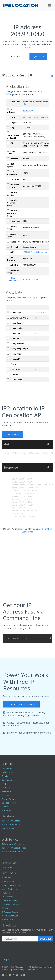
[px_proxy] (8, 318)
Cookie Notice (32, 970)
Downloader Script (10, 900)
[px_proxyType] (8, 354)
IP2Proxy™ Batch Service (13, 852)
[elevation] (8, 221)
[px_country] (8, 323)
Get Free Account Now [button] (21, 704)
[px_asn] (8, 359)
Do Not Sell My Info (10, 803)
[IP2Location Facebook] (3, 975)
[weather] (8, 184)
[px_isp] (8, 338)
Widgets (5, 908)
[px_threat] (8, 364)
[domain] (8, 158)
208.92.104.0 (28, 111)
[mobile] (8, 192)
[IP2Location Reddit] (10, 975)
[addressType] (8, 234)
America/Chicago (30, 279)
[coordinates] (8, 132)
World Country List (10, 916)
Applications (7, 877)
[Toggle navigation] (50, 5)
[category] (8, 242)
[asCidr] (8, 265)
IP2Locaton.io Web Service (13, 844)
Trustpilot (6, 960)
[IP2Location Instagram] (21, 975)
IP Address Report (10, 912)
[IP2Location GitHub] (14, 975)
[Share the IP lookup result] (52, 76)
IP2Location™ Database (12, 821)
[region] (8, 122)
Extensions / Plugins (11, 904)
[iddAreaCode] (8, 171)
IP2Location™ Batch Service (14, 848)
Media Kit (6, 787)
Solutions (6, 776)
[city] (8, 127)
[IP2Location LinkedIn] (24, 975)
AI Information (8, 810)
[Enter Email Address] (20, 939)
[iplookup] (19, 57)
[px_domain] (8, 343)
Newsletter (7, 791)
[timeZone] (8, 151)
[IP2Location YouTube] (17, 975)
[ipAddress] (8, 109)
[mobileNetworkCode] (8, 210)
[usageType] (8, 226)
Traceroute (7, 893)
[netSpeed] (8, 164)
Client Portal (7, 768)
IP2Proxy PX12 (34, 297)
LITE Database (8, 828)
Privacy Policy (18, 970)
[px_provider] (8, 374)
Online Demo (8, 772)
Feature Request (9, 799)
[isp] (8, 143)
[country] (8, 117)
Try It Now (13, 434)
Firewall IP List (8, 881)
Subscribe (46, 939)
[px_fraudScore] (8, 379)
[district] (8, 247)
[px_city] (8, 333)
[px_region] (8, 328)
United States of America (37, 117)
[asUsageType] (8, 270)
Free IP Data (7, 867)
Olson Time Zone (12, 279)
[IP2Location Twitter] (6, 975)
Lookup (38, 57)
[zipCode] (8, 179)
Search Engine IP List (11, 885)
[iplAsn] (8, 252)
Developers (7, 780)
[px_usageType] (8, 348)
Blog (4, 784)
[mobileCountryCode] (8, 200)
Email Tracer (7, 897)
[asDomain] (8, 257)
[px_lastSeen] (8, 369)
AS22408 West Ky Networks (35, 252)
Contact (5, 807)
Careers (5, 795)
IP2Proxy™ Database (11, 825)
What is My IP (8, 920)
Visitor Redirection (10, 889)
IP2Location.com (21, 967)
